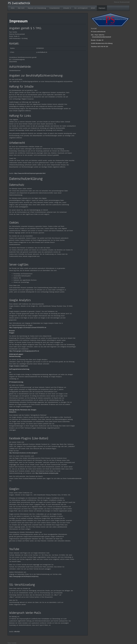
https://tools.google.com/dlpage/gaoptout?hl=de (24, 351)
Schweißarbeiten (55, 8)
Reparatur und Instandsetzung (37, 8)
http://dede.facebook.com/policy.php (47, 473)
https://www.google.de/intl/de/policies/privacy (24, 576)
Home (13, 8)
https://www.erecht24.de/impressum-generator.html (30, 173)
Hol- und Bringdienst (81, 8)
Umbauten (67, 8)
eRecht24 (17, 632)
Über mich (21, 8)
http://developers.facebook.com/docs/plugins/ (23, 453)
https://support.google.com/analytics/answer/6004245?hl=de (28, 328)
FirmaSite (14, 643)
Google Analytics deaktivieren (19, 366)
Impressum (102, 8)
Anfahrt (93, 8)
